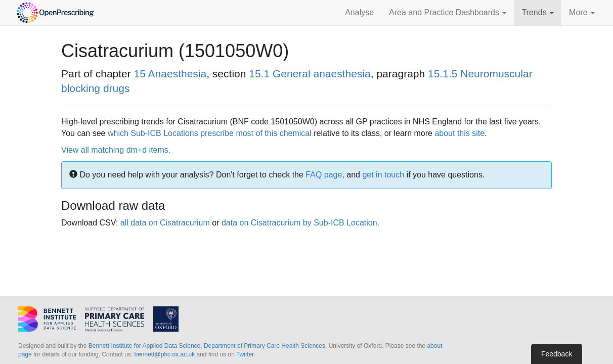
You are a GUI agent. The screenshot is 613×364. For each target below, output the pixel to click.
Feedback (557, 354)
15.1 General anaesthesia (310, 74)
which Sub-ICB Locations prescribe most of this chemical (210, 133)
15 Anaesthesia (170, 74)
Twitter (245, 354)
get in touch (383, 175)
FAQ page (324, 175)
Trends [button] (538, 12)
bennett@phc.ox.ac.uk (164, 354)
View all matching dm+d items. (116, 150)
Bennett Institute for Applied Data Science (144, 346)
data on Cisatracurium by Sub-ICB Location (299, 223)
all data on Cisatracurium (165, 223)
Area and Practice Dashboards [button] (448, 12)
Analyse (359, 12)
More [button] (582, 12)
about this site (459, 133)
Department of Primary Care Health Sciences (265, 346)
